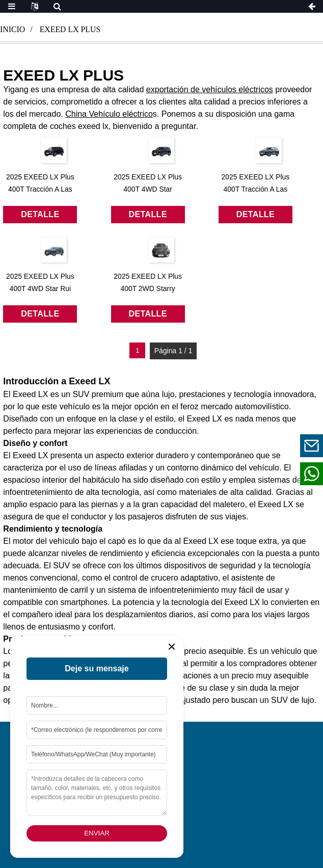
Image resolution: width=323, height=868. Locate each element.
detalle (40, 214)
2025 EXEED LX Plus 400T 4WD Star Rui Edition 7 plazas (41, 288)
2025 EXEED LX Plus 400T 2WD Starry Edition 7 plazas (148, 288)
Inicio (13, 29)
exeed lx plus (71, 29)
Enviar (97, 833)
